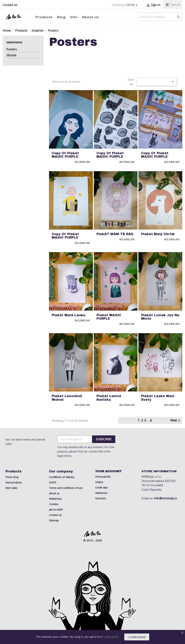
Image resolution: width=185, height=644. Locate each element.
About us (90, 17)
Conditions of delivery (62, 477)
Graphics (14, 42)
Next (176, 421)
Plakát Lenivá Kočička (109, 398)
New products (14, 482)
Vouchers (101, 498)
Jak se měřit (56, 510)
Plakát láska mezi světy (158, 398)
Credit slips (102, 488)
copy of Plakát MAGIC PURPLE (65, 155)
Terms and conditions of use (66, 488)
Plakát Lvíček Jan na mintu (160, 317)
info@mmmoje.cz (165, 498)
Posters (12, 49)
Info (74, 17)
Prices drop (12, 477)
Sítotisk (11, 55)
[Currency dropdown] (132, 5)
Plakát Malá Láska (69, 315)
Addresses (101, 493)
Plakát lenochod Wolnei (67, 398)
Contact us (10, 5)
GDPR (52, 482)
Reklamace (55, 499)
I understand (137, 637)
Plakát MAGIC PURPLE (109, 317)
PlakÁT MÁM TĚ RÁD (115, 234)
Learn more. (111, 637)
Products (44, 17)
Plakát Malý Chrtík (158, 234)
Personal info (103, 477)
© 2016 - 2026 (93, 540)
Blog (61, 17)
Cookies (54, 504)
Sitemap (54, 520)
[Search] (160, 17)
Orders (99, 482)
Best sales (11, 488)
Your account (108, 471)
